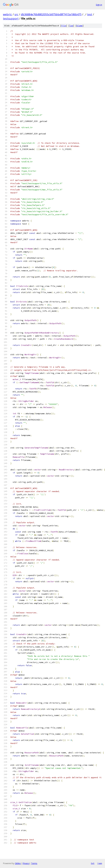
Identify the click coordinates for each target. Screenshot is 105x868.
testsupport (11, 18)
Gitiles (18, 863)
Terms (34, 863)
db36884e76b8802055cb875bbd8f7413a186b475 (51, 14)
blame (80, 26)
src (16, 14)
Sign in (99, 5)
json (100, 863)
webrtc (7, 14)
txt (93, 863)
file (64, 26)
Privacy (26, 863)
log (71, 26)
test (90, 14)
